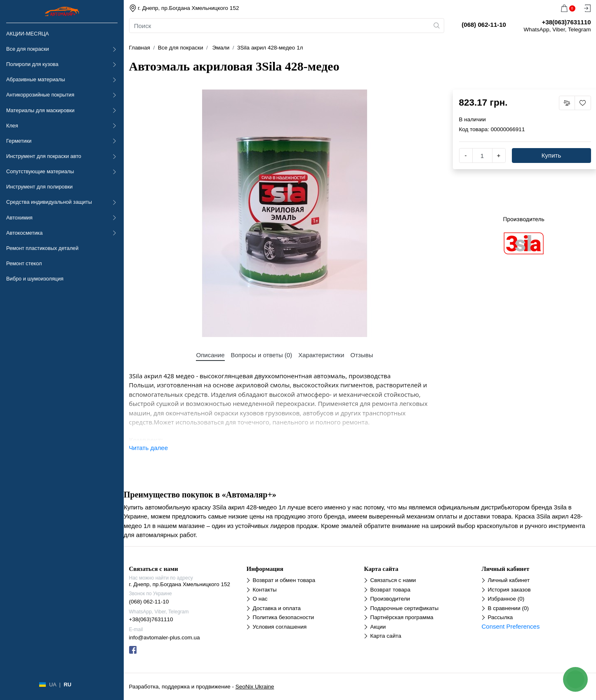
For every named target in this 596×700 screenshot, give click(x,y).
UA (53, 685)
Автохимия (19, 218)
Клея (12, 126)
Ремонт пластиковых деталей (42, 248)
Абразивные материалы (36, 79)
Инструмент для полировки (39, 187)
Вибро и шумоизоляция (35, 279)
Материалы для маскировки (40, 110)
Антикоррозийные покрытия (40, 95)
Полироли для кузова (32, 64)
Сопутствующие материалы (40, 171)
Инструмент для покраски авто (44, 156)
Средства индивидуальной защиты (49, 202)
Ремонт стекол (24, 263)
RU (67, 685)
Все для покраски (28, 49)
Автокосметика (24, 233)
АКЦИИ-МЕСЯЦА (27, 34)
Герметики (19, 141)
